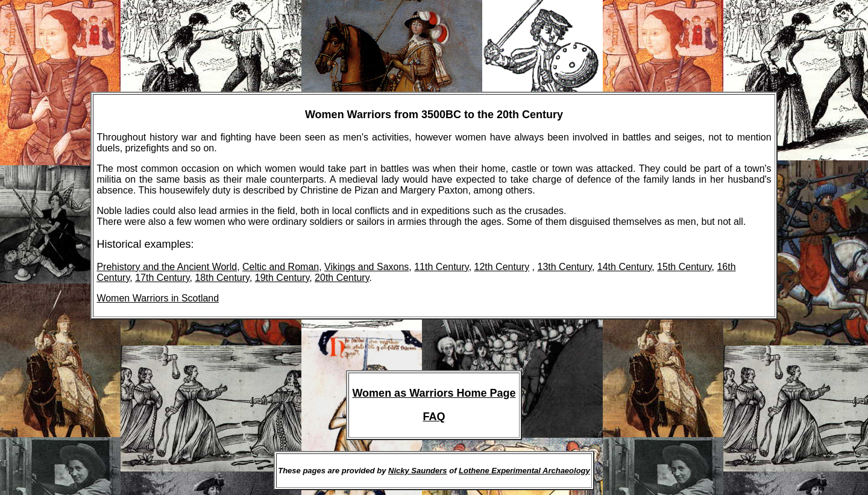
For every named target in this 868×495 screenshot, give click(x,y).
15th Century (684, 267)
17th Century (162, 278)
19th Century (282, 278)
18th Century (222, 278)
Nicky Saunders (418, 471)
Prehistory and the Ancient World (167, 267)
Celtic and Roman (281, 267)
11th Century (441, 267)
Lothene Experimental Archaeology (524, 471)
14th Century (624, 267)
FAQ (434, 417)
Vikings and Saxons (366, 267)
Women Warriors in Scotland (158, 298)
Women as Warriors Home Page (434, 393)
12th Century (502, 267)
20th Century (342, 278)
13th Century (564, 267)
